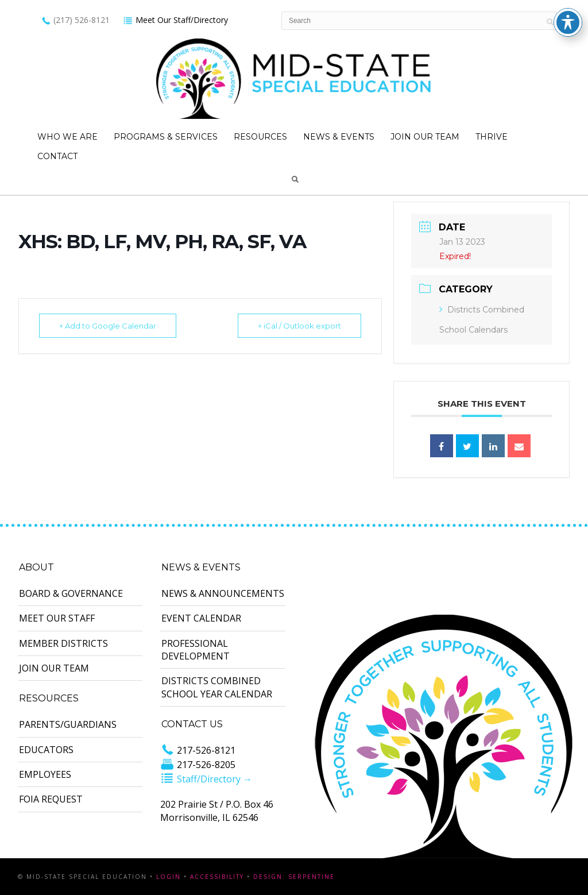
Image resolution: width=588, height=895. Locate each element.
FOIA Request (51, 799)
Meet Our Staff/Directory (175, 20)
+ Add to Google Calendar (108, 326)
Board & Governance (71, 593)
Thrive (492, 137)
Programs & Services (166, 137)
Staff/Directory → (206, 779)
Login (169, 877)
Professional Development (196, 650)
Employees (45, 774)
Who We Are (67, 137)
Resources (260, 137)
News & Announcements (223, 593)
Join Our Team (425, 137)
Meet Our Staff (57, 618)
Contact (57, 156)
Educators (46, 750)
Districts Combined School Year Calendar (217, 687)
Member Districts (63, 643)
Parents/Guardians (68, 724)
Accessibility (217, 877)
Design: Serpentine (294, 877)
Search (295, 179)
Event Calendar (201, 618)
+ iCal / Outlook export (299, 326)
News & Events (339, 137)
